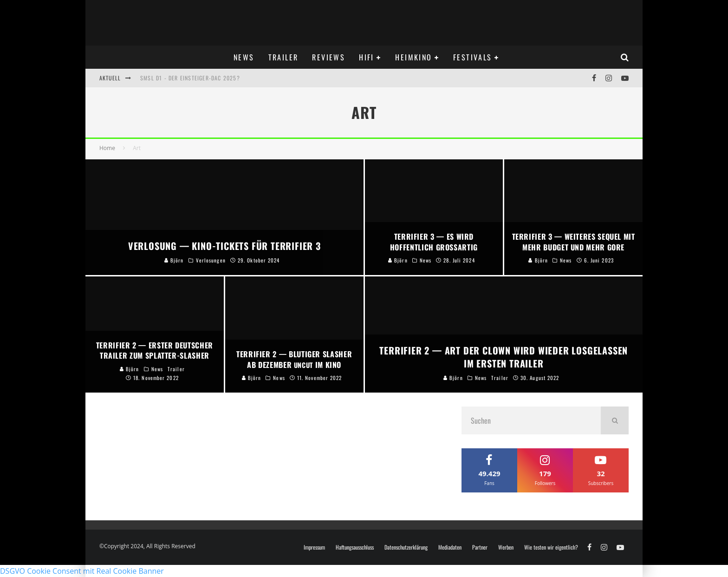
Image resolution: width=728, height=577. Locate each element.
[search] (615, 420)
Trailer (283, 57)
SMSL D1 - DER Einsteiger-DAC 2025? (190, 78)
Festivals (473, 57)
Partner (480, 547)
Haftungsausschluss (355, 547)
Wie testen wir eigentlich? (551, 547)
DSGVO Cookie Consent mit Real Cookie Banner (82, 571)
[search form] (531, 420)
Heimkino (413, 57)
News (244, 57)
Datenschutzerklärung (406, 547)
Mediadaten (450, 547)
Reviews (328, 57)
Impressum (314, 547)
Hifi (367, 57)
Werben (506, 547)
